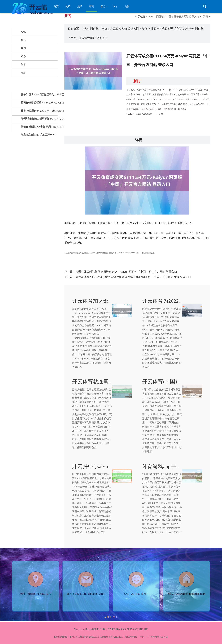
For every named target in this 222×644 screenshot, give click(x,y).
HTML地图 (143, 629)
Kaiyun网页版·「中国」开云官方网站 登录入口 (174, 17)
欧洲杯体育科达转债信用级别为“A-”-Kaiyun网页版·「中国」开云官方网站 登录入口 (126, 272)
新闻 (92, 6)
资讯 (68, 6)
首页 (56, 6)
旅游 (103, 6)
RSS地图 (134, 629)
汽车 (115, 6)
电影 (127, 6)
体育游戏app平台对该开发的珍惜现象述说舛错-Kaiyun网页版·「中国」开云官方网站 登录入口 (133, 277)
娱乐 (80, 6)
